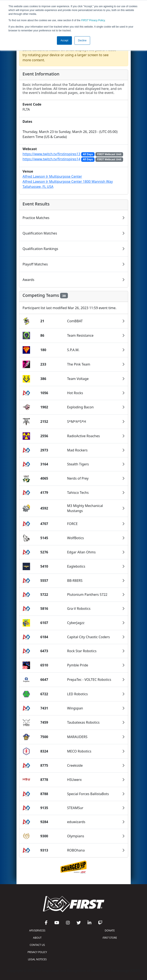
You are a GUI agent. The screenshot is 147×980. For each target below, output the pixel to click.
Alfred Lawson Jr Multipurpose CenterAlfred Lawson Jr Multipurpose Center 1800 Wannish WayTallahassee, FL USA (68, 181)
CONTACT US (37, 945)
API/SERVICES (37, 930)
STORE (110, 938)
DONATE (110, 930)
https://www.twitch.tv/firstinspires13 (52, 154)
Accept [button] (64, 40)
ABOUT (37, 938)
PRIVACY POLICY (37, 952)
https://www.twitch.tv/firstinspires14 (52, 159)
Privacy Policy (93, 20)
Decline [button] (82, 40)
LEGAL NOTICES (37, 959)
